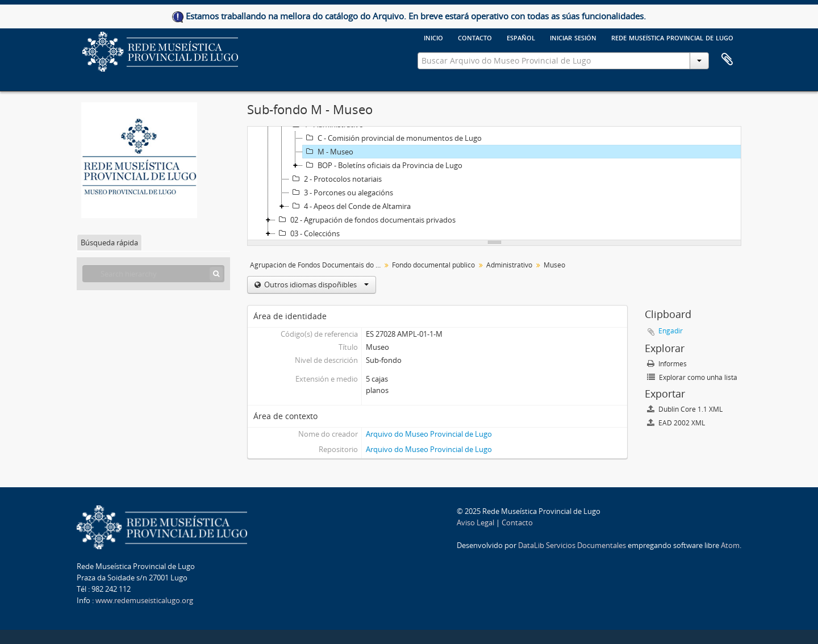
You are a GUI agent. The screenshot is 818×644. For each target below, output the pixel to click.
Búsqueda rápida (109, 242)
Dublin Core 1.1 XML (685, 409)
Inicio (433, 37)
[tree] (494, 183)
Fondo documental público (433, 265)
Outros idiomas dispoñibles (316, 285)
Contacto (475, 37)
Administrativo (509, 265)
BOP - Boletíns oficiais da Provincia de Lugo (383, 165)
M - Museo (328, 152)
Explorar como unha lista (692, 377)
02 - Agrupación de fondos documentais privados (366, 220)
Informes (667, 364)
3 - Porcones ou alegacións (341, 193)
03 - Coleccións (308, 233)
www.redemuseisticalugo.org (144, 600)
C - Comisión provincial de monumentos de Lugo (392, 138)
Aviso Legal (475, 522)
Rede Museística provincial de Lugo (672, 37)
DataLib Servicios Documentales (572, 545)
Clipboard (727, 60)
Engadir (671, 331)
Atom (730, 545)
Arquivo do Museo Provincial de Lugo (429, 434)
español (521, 37)
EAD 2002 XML (676, 423)
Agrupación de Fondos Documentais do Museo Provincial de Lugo (317, 265)
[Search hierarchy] (153, 274)
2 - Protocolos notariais (335, 179)
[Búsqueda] (216, 274)
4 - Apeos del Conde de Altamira (350, 206)
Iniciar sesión (573, 37)
